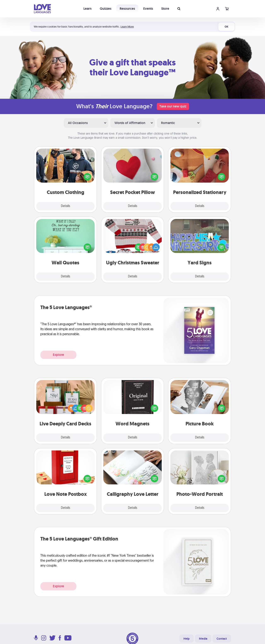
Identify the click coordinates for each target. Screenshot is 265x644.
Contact (222, 639)
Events (148, 9)
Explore (58, 355)
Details (66, 206)
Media (203, 639)
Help (187, 639)
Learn (87, 9)
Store (165, 9)
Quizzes (106, 9)
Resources (127, 9)
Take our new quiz (173, 106)
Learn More (127, 27)
